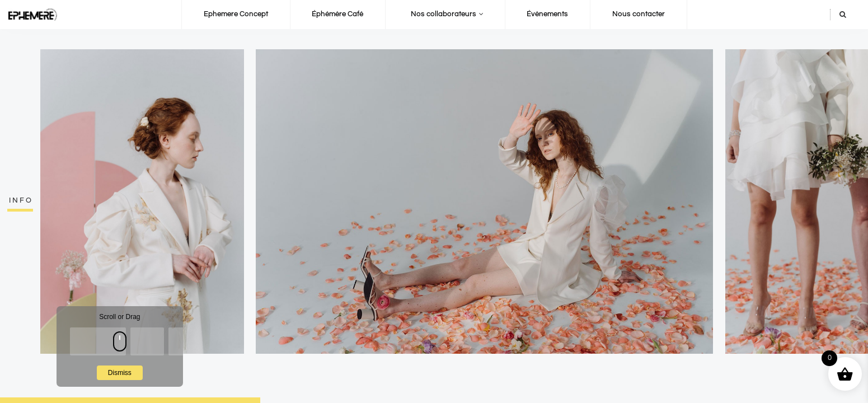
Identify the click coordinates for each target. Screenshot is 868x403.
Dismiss (120, 373)
